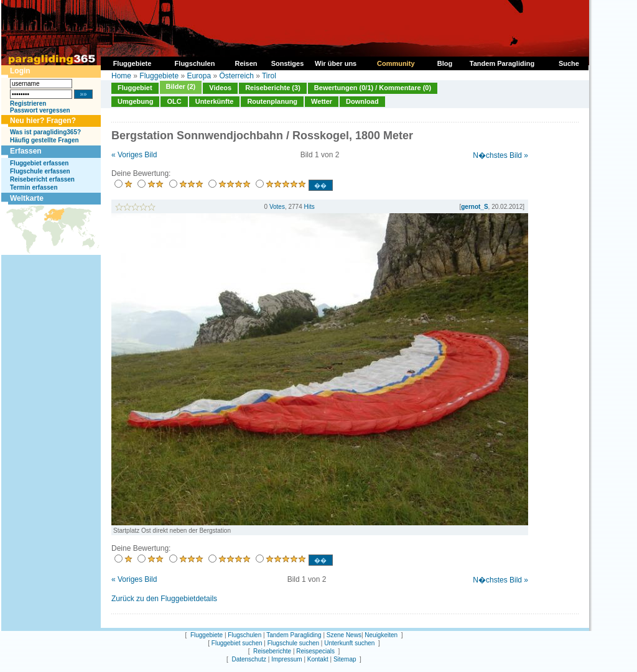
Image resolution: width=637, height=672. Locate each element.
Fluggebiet (135, 88)
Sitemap (345, 659)
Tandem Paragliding (294, 635)
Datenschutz (249, 659)
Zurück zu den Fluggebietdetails (164, 599)
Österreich (236, 76)
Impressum (286, 659)
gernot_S (474, 207)
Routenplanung (272, 101)
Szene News (344, 635)
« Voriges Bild (134, 155)
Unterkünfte (215, 101)
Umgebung (135, 101)
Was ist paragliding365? (45, 132)
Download (362, 101)
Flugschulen (244, 635)
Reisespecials (315, 651)
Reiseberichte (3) (273, 88)
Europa (199, 76)
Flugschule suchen (293, 643)
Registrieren (28, 104)
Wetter (322, 101)
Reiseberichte (272, 651)
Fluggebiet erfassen (39, 163)
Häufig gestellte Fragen (44, 140)
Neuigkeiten (381, 635)
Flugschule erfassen (40, 171)
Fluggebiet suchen (237, 643)
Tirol (269, 76)
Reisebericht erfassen (42, 179)
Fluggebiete (159, 76)
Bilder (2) (181, 86)
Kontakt (318, 659)
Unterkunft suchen (349, 643)
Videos (220, 88)
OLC (174, 101)
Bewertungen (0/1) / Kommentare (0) (373, 88)
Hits (309, 207)
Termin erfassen (34, 187)
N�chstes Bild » (500, 155)
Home (121, 76)
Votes (277, 207)
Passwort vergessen (40, 110)
